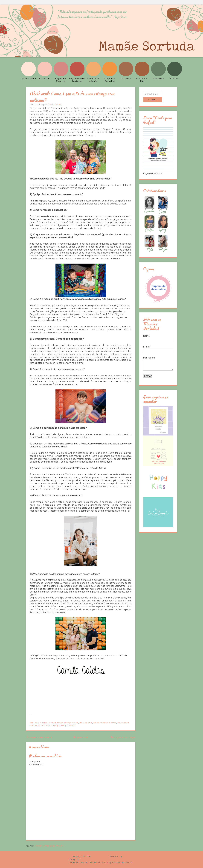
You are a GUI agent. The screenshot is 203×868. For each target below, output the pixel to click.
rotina (49, 725)
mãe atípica (123, 723)
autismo (44, 723)
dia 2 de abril (86, 723)
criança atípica (56, 723)
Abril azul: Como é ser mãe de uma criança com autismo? (72, 97)
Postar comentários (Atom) (49, 846)
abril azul (34, 723)
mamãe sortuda (38, 725)
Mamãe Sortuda (100, 857)
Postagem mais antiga (123, 737)
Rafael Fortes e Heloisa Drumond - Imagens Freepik (107, 860)
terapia (57, 725)
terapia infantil (68, 725)
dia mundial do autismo (105, 723)
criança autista (71, 723)
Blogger (127, 857)
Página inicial (81, 737)
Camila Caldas (54, 105)
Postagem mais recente (39, 737)
